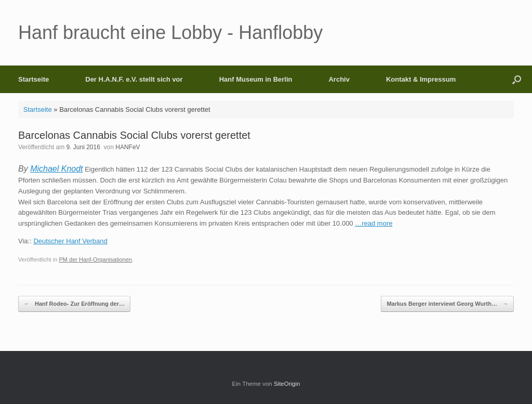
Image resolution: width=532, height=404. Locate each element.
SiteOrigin (287, 384)
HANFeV (128, 147)
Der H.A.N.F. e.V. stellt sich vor (134, 79)
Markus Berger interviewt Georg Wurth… (447, 304)
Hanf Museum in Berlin (256, 79)
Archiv (339, 79)
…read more (374, 223)
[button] (517, 79)
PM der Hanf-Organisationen (95, 259)
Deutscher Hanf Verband (70, 241)
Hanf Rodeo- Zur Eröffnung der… (74, 304)
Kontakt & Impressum (421, 79)
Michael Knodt (56, 169)
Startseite (34, 79)
